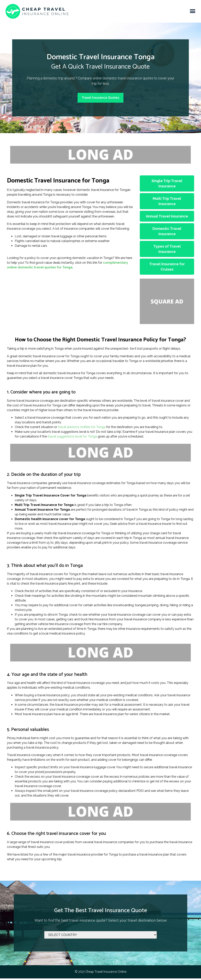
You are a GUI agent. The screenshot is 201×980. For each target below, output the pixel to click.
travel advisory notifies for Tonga (82, 429)
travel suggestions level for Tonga (72, 438)
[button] (193, 11)
